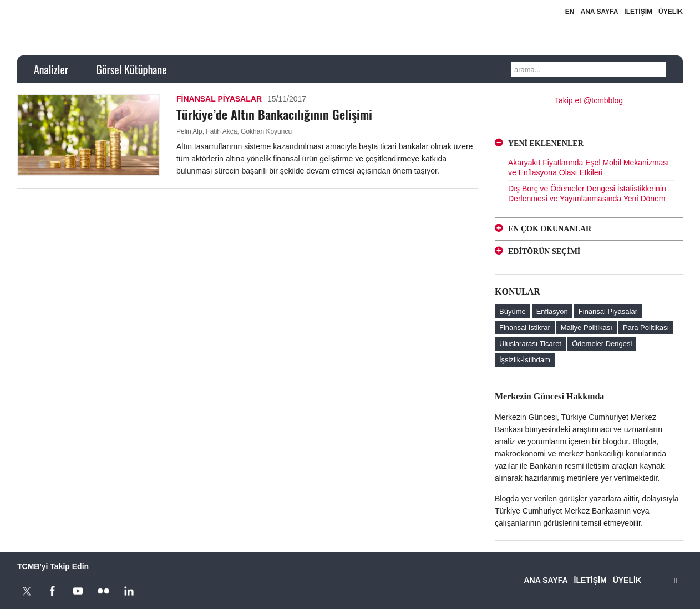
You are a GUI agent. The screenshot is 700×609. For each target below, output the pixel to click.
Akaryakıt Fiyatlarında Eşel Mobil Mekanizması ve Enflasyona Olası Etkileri (589, 168)
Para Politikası (646, 328)
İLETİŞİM (638, 12)
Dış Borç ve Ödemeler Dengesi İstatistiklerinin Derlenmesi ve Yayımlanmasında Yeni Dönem (587, 194)
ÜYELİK (671, 12)
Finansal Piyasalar (219, 99)
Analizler (51, 69)
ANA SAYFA (600, 12)
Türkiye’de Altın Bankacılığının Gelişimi (274, 114)
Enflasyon (552, 311)
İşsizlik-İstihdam (525, 360)
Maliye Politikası (587, 328)
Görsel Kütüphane (131, 69)
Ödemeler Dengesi (602, 344)
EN (570, 12)
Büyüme (513, 311)
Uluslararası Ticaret (530, 344)
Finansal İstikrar (525, 328)
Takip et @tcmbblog (589, 100)
